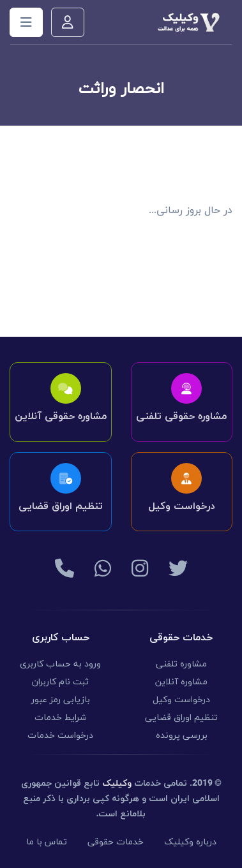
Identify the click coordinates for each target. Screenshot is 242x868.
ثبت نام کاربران (60, 682)
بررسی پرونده (182, 736)
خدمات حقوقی (116, 842)
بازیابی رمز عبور (61, 700)
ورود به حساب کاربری (60, 664)
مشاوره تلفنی (181, 664)
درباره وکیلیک (190, 842)
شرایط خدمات (60, 718)
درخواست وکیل (181, 700)
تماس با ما (47, 842)
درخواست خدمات (60, 736)
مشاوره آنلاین (181, 682)
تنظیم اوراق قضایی (181, 718)
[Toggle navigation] (26, 22)
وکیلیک (117, 783)
